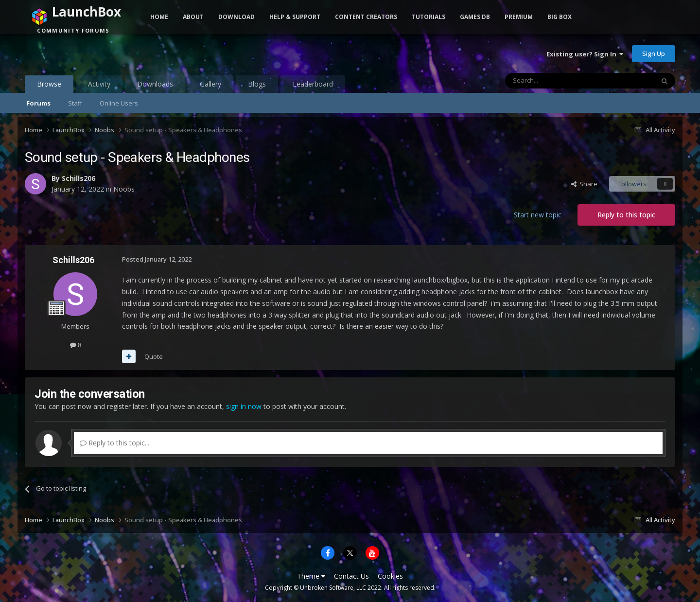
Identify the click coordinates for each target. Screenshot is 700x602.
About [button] (193, 17)
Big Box (560, 17)
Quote (154, 356)
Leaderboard (313, 84)
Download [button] (236, 17)
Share (584, 184)
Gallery (210, 84)
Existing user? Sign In (585, 54)
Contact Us (351, 576)
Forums (38, 103)
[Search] (556, 81)
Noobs (124, 189)
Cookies (390, 576)
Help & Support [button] (295, 17)
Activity (99, 84)
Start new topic (538, 215)
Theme (311, 576)
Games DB (475, 17)
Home (159, 17)
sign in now (244, 406)
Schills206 (79, 178)
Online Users (119, 103)
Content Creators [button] (366, 17)
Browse (49, 86)
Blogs (257, 84)
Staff (75, 103)
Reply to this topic (626, 215)
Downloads (155, 84)
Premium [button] (519, 17)
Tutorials (429, 17)
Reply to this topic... (114, 443)
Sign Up (654, 53)
